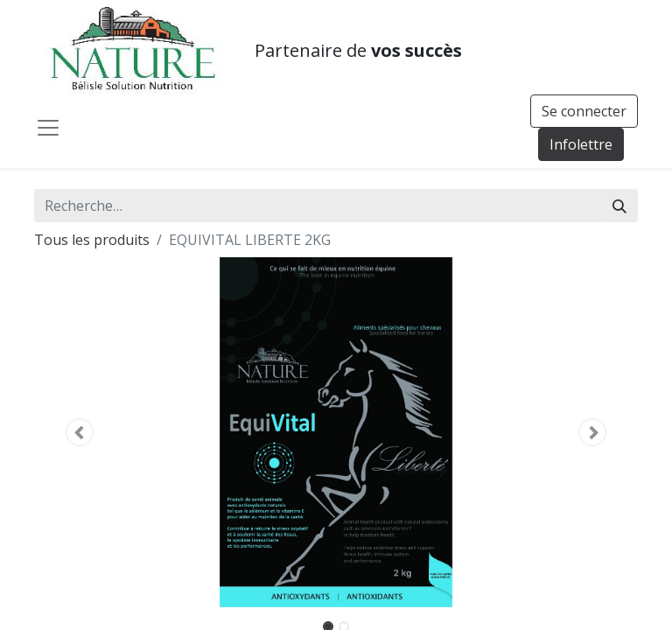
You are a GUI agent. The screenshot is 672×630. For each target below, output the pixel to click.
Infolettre (581, 144)
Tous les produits (92, 240)
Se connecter (584, 111)
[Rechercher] (619, 206)
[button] (80, 432)
